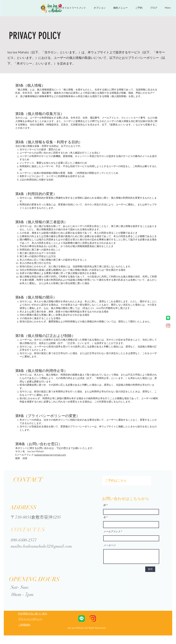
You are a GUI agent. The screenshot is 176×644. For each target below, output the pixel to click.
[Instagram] (168, 326)
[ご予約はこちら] (127, 481)
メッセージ (109, 545)
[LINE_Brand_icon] (168, 318)
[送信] (150, 569)
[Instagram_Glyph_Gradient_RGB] (93, 619)
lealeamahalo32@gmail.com (50, 455)
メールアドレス (112, 532)
